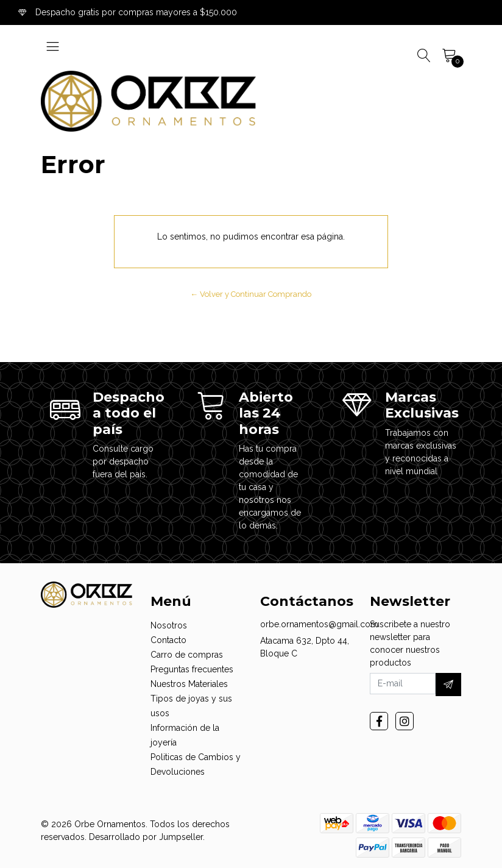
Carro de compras (187, 655)
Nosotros (169, 625)
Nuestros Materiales (189, 684)
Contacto (168, 640)
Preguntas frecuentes (192, 669)
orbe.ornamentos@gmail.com (319, 624)
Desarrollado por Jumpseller (146, 837)
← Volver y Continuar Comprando (251, 294)
